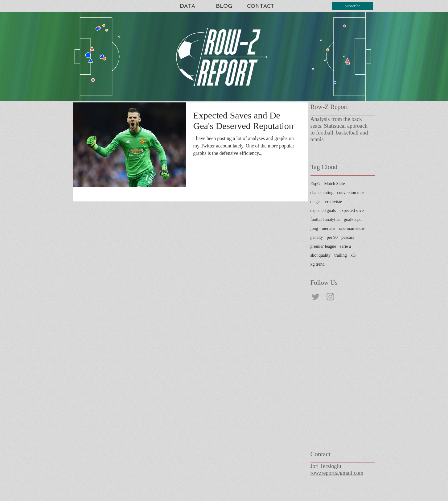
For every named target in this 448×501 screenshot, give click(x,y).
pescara (348, 237)
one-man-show (352, 228)
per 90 (332, 237)
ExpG (316, 184)
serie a (345, 246)
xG (353, 255)
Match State (334, 184)
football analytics (325, 219)
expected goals (323, 211)
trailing (340, 255)
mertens (328, 228)
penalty (317, 237)
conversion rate (351, 193)
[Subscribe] (353, 6)
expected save (351, 211)
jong (314, 228)
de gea (316, 202)
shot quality (321, 255)
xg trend (318, 264)
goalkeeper (353, 219)
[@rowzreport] (316, 297)
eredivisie (334, 202)
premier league (323, 246)
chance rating (322, 193)
